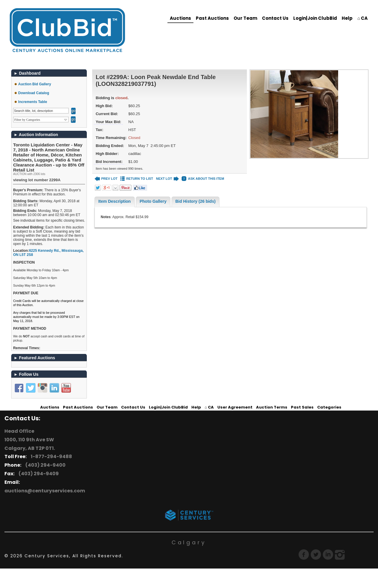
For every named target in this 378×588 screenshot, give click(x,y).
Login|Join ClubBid (315, 18)
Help (347, 18)
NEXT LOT (167, 179)
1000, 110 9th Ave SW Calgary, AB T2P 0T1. (30, 444)
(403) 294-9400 (45, 465)
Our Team (245, 18)
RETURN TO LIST (137, 179)
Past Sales (302, 407)
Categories (329, 407)
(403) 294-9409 (38, 474)
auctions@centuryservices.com (45, 491)
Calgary (189, 542)
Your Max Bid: (108, 122)
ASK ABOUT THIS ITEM (203, 179)
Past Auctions (212, 18)
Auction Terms (272, 407)
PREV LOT (106, 179)
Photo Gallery (153, 201)
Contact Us (275, 18)
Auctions (180, 18)
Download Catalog (34, 93)
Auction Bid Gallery (35, 84)
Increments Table (33, 102)
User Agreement (235, 407)
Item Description (115, 201)
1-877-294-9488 (50, 456)
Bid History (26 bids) (195, 201)
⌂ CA (362, 18)
